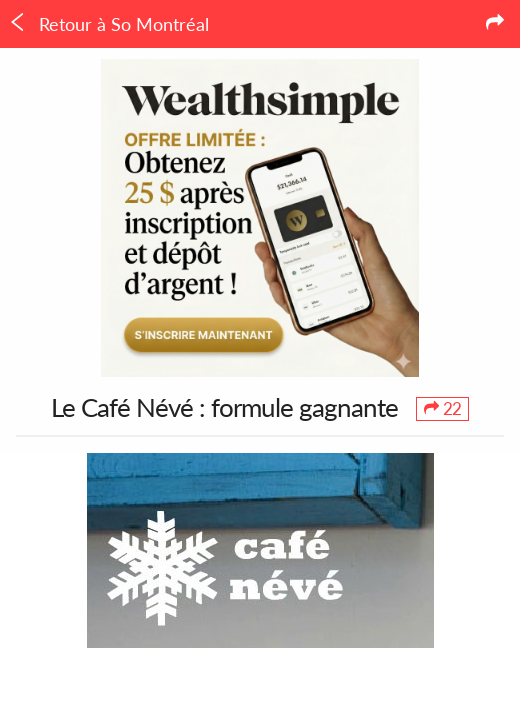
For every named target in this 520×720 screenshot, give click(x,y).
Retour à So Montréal (108, 24)
